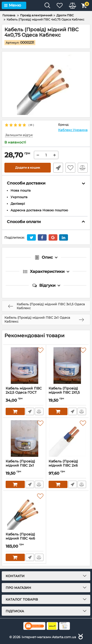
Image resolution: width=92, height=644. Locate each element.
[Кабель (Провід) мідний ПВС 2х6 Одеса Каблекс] (67, 439)
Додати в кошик (28, 168)
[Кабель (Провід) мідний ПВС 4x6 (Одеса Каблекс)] (25, 511)
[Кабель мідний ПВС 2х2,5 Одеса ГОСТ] (25, 366)
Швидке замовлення (58, 168)
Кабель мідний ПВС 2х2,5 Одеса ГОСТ (25, 393)
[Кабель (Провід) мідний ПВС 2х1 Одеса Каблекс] (25, 439)
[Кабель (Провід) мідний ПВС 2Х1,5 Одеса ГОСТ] (67, 366)
